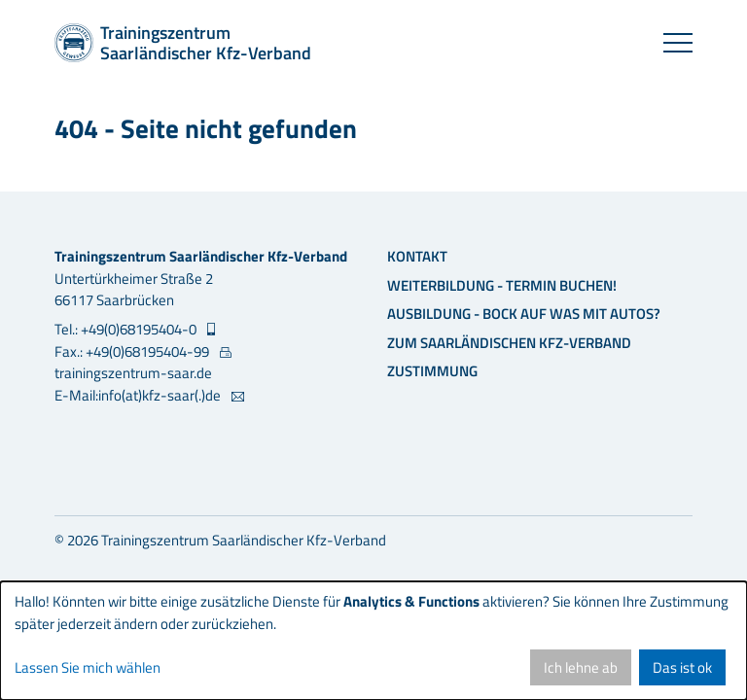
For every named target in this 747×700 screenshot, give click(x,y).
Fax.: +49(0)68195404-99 (133, 352)
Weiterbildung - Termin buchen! (502, 285)
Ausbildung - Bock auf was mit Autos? (524, 314)
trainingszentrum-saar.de (133, 373)
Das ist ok (682, 667)
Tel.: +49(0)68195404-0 (127, 330)
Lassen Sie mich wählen (88, 668)
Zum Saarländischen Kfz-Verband (509, 343)
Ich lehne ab (581, 667)
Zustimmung (432, 371)
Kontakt (417, 256)
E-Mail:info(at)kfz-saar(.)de (139, 396)
